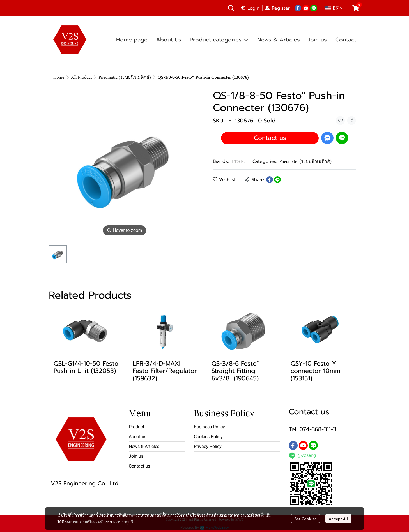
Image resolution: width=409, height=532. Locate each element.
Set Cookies (305, 519)
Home (59, 77)
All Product (81, 77)
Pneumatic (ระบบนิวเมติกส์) (125, 77)
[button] (231, 8)
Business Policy (209, 427)
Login (250, 8)
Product (136, 427)
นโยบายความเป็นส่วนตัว (85, 522)
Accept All (338, 519)
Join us (136, 456)
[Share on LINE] (277, 180)
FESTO (239, 161)
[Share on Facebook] (270, 180)
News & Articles (144, 446)
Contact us (270, 138)
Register (277, 8)
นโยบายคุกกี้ (123, 522)
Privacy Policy (208, 446)
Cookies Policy (208, 437)
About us (138, 437)
